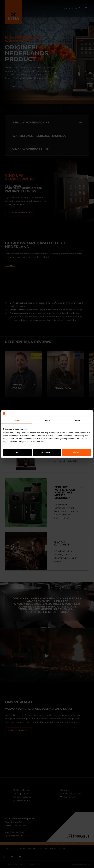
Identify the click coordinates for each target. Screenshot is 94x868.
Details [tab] (47, 420)
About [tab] (78, 420)
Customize (47, 452)
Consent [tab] (16, 420)
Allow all (77, 452)
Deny (17, 452)
